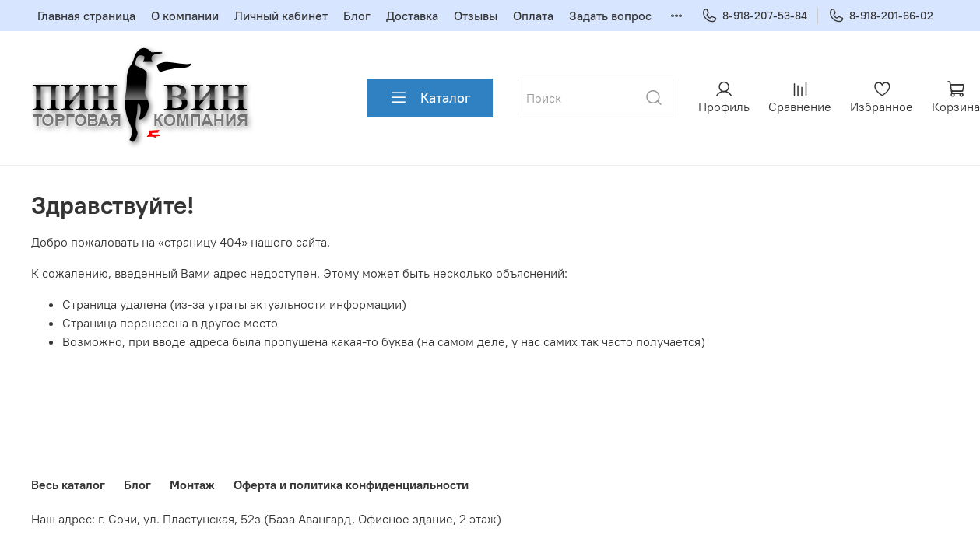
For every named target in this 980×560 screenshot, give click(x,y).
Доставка (412, 16)
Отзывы (476, 16)
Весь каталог (68, 485)
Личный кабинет (281, 16)
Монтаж (192, 485)
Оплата (533, 16)
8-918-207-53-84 (754, 16)
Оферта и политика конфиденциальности (351, 485)
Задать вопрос (610, 16)
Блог (357, 16)
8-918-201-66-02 (881, 16)
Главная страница (86, 16)
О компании (185, 16)
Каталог (430, 98)
